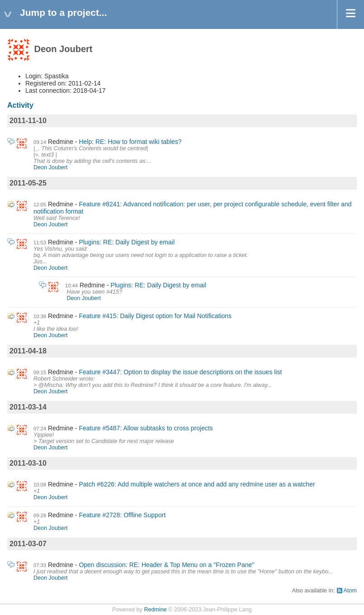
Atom (350, 591)
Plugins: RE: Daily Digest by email (127, 242)
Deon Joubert (51, 167)
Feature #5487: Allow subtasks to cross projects (146, 428)
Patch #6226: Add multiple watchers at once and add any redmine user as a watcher (197, 484)
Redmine (155, 610)
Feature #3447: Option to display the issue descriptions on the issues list (180, 372)
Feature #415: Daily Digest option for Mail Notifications (155, 316)
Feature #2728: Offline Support (122, 515)
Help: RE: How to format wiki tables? (130, 142)
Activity (20, 105)
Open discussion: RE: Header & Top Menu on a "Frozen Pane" (166, 565)
